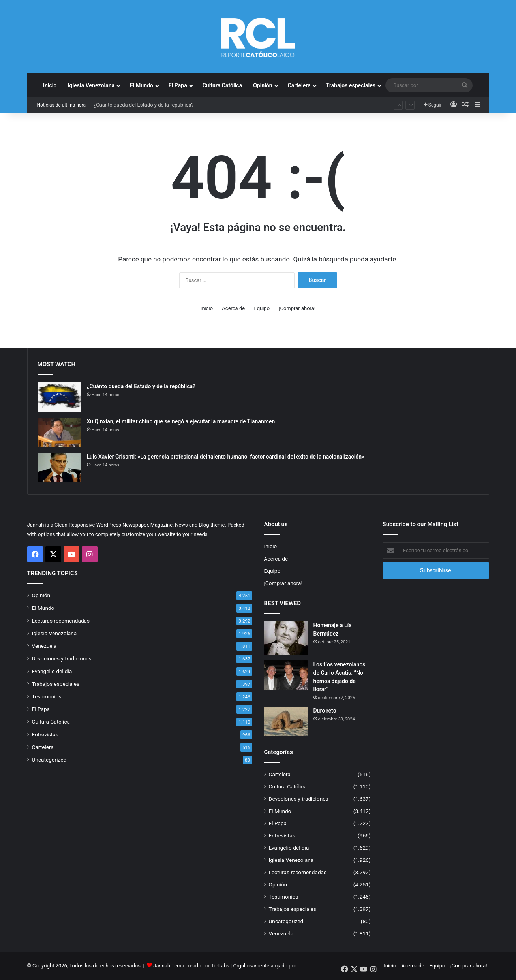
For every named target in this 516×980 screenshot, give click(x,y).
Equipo (262, 308)
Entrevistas (45, 734)
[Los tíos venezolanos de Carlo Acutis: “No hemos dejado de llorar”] (286, 675)
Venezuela (44, 646)
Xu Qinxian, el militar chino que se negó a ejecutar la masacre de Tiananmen (181, 421)
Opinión (263, 85)
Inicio (50, 85)
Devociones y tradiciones (62, 658)
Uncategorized (49, 760)
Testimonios (47, 696)
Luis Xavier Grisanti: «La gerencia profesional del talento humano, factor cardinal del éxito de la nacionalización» (226, 457)
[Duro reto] (286, 721)
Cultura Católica (222, 85)
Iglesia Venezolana (91, 85)
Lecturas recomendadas (61, 621)
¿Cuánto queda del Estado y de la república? (144, 105)
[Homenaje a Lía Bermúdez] (286, 638)
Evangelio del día (52, 671)
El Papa (178, 85)
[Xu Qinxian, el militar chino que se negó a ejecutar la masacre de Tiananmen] (59, 432)
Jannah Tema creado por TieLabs (191, 966)
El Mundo (142, 85)
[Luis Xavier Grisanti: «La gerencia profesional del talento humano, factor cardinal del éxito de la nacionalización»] (59, 467)
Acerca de (233, 308)
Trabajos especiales (351, 85)
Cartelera (299, 85)
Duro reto (325, 711)
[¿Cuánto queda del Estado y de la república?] (59, 397)
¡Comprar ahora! (297, 308)
